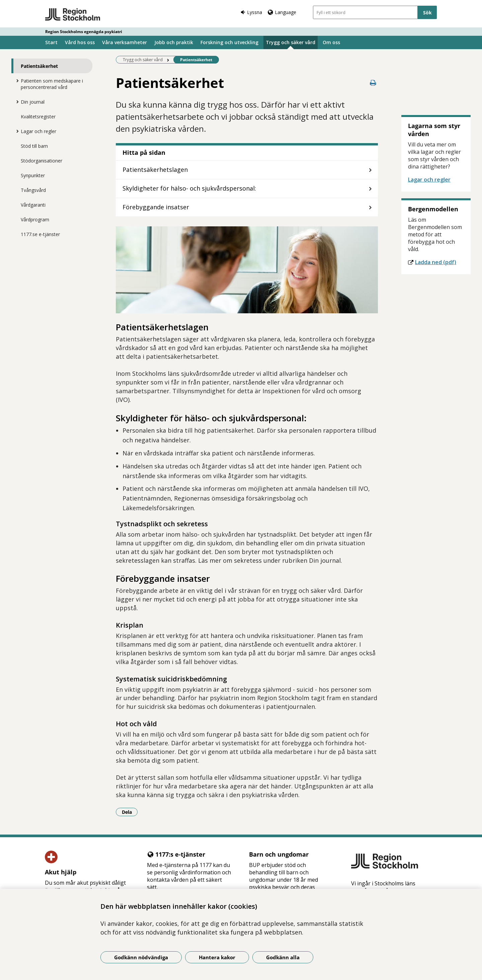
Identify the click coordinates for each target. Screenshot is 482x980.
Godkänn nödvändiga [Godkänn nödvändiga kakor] (141, 957)
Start (51, 42)
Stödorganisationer (42, 161)
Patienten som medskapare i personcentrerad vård (52, 84)
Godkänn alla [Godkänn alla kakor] (283, 957)
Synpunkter (33, 175)
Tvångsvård (33, 190)
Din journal (33, 102)
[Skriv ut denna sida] (373, 83)
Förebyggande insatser (156, 207)
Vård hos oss (80, 42)
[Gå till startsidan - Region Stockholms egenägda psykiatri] (73, 15)
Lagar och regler (38, 131)
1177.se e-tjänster (40, 234)
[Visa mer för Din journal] (16, 102)
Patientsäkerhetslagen (155, 170)
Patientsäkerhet (39, 66)
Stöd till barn (34, 146)
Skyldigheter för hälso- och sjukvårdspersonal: (189, 188)
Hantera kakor (217, 957)
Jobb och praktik (174, 42)
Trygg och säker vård (291, 42)
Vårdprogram (35, 220)
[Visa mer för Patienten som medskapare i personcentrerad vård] (16, 81)
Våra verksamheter (125, 42)
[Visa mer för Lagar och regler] (16, 131)
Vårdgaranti (33, 205)
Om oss (331, 42)
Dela (130, 812)
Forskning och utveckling (229, 42)
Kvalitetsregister (38, 117)
